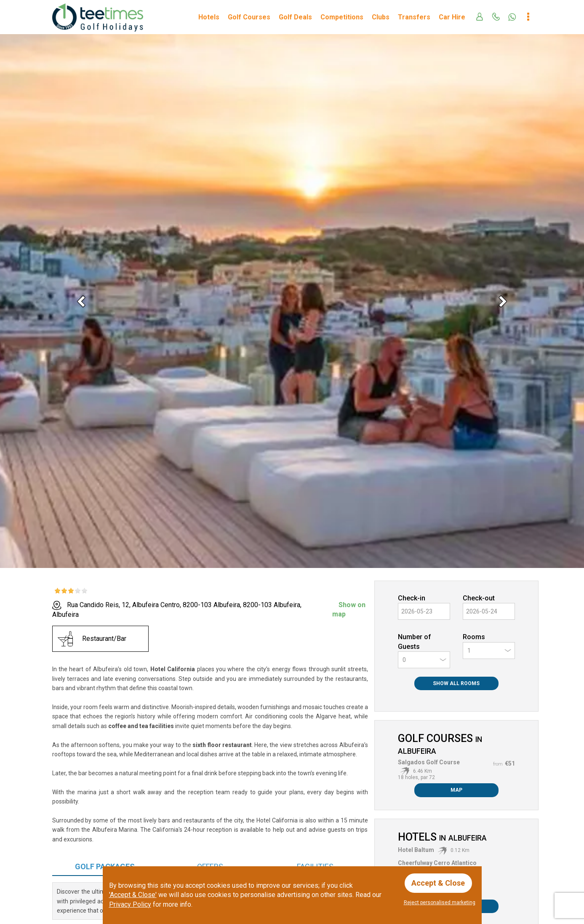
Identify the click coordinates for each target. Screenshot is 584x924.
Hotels (209, 17)
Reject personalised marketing (440, 903)
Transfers (414, 17)
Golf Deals (295, 17)
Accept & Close (439, 883)
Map (456, 790)
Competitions (342, 17)
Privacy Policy (130, 904)
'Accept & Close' (133, 895)
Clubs (381, 17)
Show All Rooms (456, 683)
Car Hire (452, 17)
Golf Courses (249, 17)
